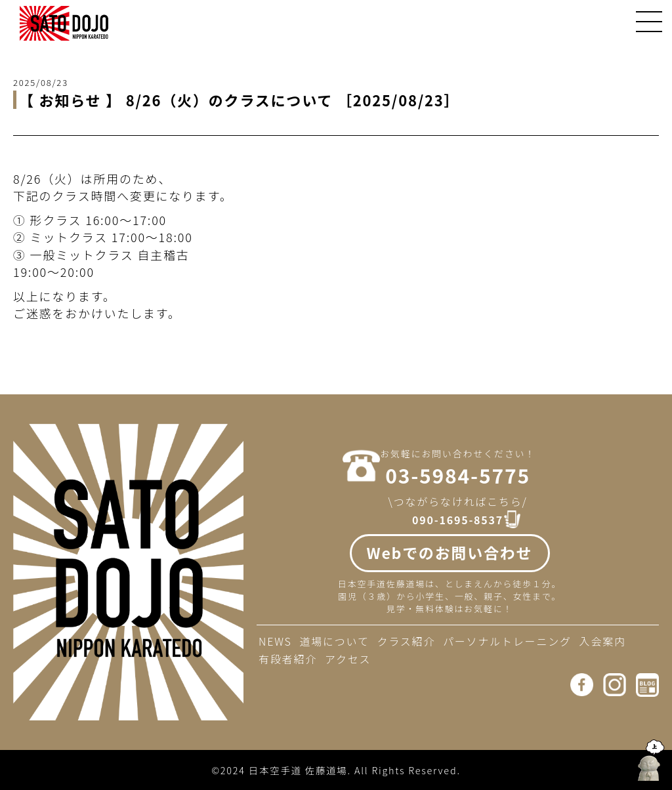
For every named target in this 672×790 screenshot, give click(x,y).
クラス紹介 (407, 641)
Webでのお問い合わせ (450, 552)
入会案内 (603, 641)
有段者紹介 (288, 659)
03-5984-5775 (458, 475)
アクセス (348, 659)
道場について (334, 641)
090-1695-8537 (458, 520)
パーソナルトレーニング (507, 641)
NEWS (275, 641)
